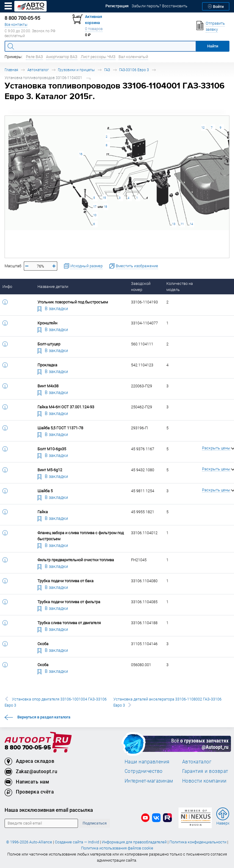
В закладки (53, 308)
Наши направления (147, 762)
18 (105, 207)
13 (174, 224)
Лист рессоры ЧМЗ (98, 57)
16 (81, 154)
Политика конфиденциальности (198, 842)
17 (95, 207)
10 (95, 215)
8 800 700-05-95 (28, 748)
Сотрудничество (144, 771)
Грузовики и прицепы (76, 70)
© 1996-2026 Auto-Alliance (29, 842)
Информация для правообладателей (134, 842)
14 (191, 224)
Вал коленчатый (133, 57)
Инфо (7, 287)
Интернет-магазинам (149, 781)
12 (203, 128)
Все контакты (16, 24)
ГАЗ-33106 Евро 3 (134, 70)
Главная (11, 70)
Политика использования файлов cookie (117, 848)
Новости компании (204, 781)
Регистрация (117, 6)
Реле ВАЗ (34, 57)
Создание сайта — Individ (77, 842)
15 (104, 198)
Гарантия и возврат (205, 771)
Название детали (53, 287)
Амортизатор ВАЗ (62, 57)
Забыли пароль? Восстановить (160, 6)
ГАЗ (107, 70)
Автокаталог (38, 70)
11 (182, 224)
